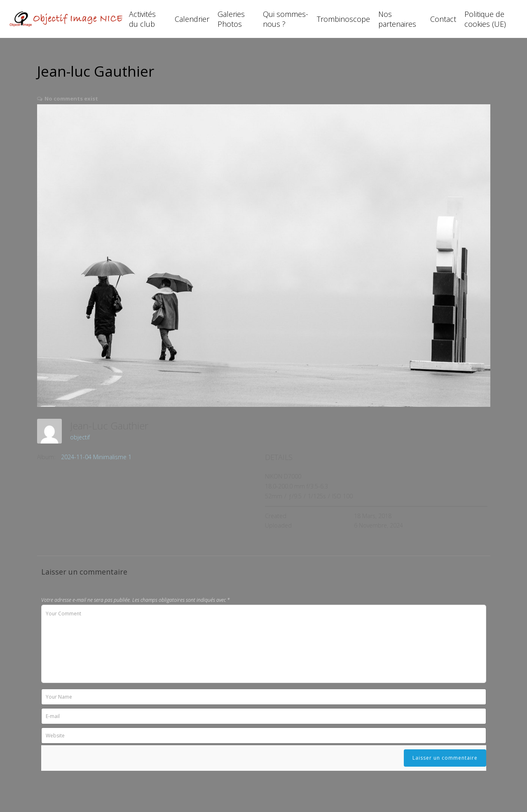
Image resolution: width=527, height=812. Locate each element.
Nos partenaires (397, 19)
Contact (443, 19)
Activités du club (142, 19)
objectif (80, 437)
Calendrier (192, 19)
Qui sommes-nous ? (286, 19)
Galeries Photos (231, 19)
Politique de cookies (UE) (485, 19)
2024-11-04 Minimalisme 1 (96, 457)
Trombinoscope (343, 19)
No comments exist (71, 99)
